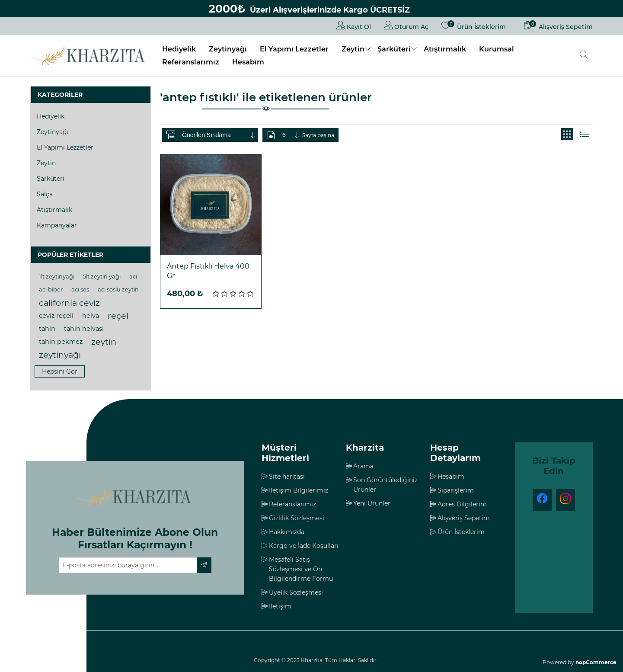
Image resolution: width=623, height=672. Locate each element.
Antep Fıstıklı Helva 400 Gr (208, 271)
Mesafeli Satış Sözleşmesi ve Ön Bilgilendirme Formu (301, 569)
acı (133, 277)
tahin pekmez (61, 342)
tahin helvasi (84, 329)
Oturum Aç (406, 25)
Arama (363, 466)
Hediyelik (179, 49)
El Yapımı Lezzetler (294, 49)
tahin (47, 329)
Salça (45, 194)
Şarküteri (394, 49)
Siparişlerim (456, 490)
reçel (118, 316)
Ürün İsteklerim (461, 532)
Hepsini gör (60, 371)
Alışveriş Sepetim (464, 518)
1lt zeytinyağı (57, 277)
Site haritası (287, 477)
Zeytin (353, 49)
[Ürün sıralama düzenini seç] (219, 135)
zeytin (104, 342)
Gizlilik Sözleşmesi (297, 518)
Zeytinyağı (228, 49)
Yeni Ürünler (372, 503)
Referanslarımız (191, 62)
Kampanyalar (57, 225)
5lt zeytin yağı (102, 277)
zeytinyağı (60, 355)
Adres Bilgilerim (462, 504)
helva (91, 316)
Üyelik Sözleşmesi (296, 592)
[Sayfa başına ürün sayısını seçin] (291, 135)
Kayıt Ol (354, 25)
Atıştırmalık (445, 49)
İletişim (280, 606)
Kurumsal (497, 49)
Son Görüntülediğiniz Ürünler (385, 485)
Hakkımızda (287, 532)
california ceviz (69, 303)
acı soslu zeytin (118, 290)
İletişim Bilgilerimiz (299, 490)
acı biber (51, 290)
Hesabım (248, 62)
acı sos (80, 290)
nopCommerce (596, 662)
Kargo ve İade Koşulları (304, 546)
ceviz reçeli (56, 316)
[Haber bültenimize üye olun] (128, 565)
